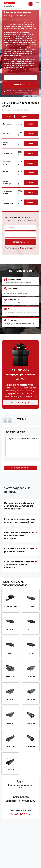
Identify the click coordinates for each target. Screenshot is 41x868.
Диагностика (7, 124)
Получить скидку (21, 403)
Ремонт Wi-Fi (7, 153)
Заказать (31, 124)
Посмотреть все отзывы (21, 468)
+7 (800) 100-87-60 (21, 814)
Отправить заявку (21, 85)
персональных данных (21, 92)
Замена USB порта (7, 163)
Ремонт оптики (5, 173)
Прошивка (6, 134)
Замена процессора (7, 183)
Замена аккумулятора (8, 202)
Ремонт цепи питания (7, 192)
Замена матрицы (6, 143)
